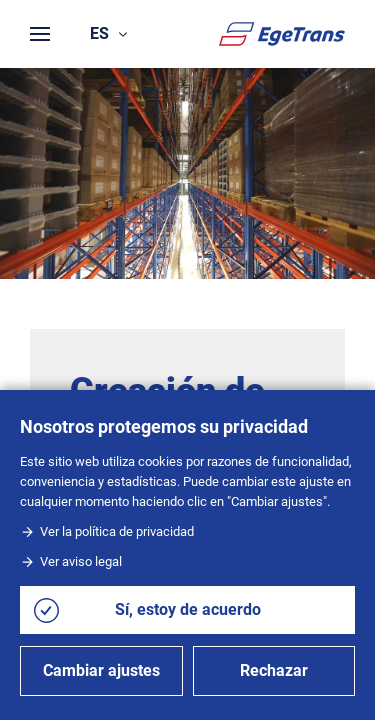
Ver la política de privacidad (107, 531)
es (108, 33)
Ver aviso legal (71, 561)
